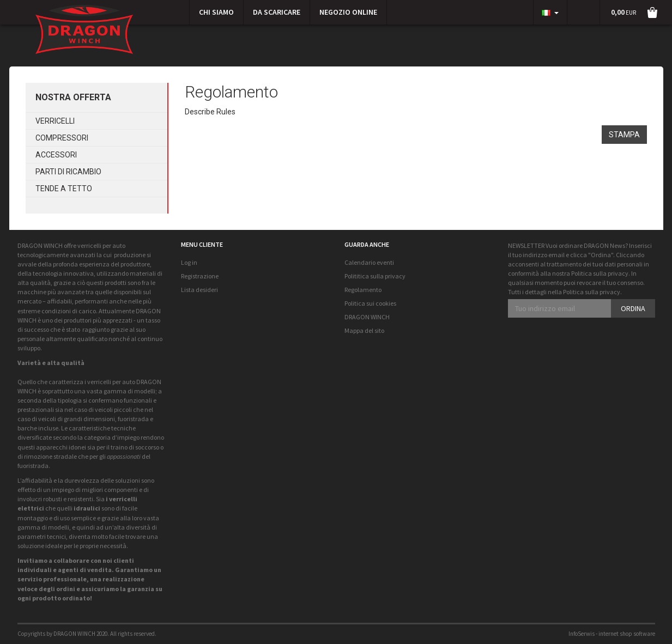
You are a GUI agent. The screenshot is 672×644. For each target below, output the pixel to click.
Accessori (56, 155)
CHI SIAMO (216, 12)
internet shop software (627, 634)
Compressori (62, 138)
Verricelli (55, 121)
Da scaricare (277, 12)
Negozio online (348, 12)
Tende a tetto (64, 189)
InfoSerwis (582, 634)
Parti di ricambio (68, 172)
